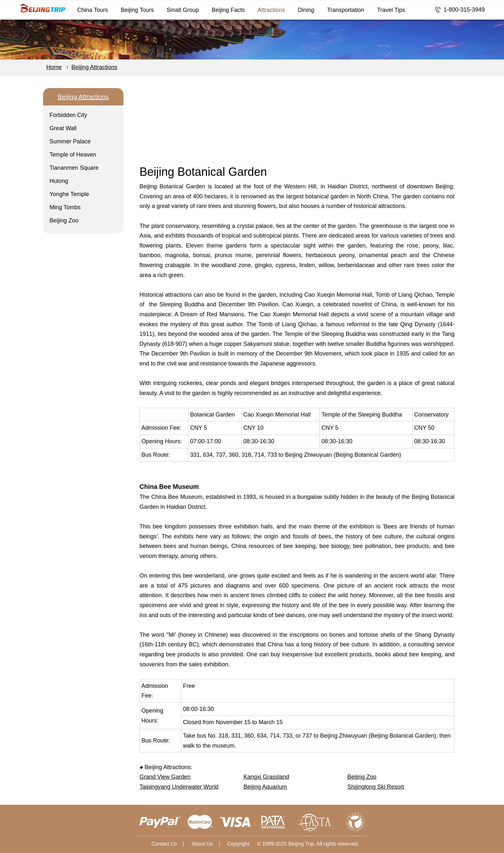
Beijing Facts (228, 10)
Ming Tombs (65, 207)
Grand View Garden (165, 777)
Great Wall (63, 128)
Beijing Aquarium (265, 787)
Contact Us (164, 844)
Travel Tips (391, 10)
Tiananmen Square (74, 168)
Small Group (183, 10)
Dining (306, 10)
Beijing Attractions (94, 67)
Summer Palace (70, 141)
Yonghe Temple (69, 194)
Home (54, 67)
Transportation (346, 10)
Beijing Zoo (64, 220)
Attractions (271, 10)
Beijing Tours (137, 10)
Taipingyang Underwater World (179, 787)
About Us (202, 844)
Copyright (238, 844)
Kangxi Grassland (266, 777)
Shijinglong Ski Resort (376, 787)
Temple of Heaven (73, 155)
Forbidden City (68, 115)
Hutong (59, 181)
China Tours (93, 10)
